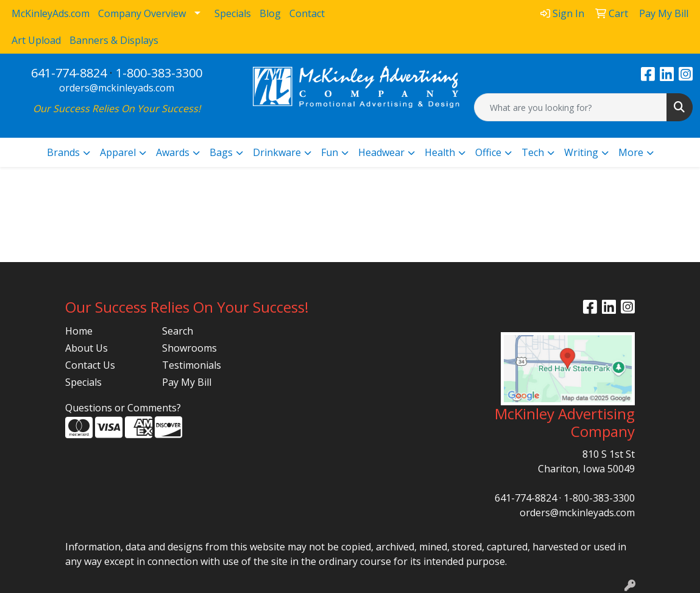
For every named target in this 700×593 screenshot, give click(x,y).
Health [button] (440, 152)
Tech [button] (533, 152)
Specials (83, 382)
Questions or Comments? (123, 408)
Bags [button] (221, 152)
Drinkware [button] (277, 152)
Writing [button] (581, 152)
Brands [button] (63, 152)
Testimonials (192, 365)
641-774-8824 (69, 73)
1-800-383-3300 (159, 73)
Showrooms (189, 348)
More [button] (631, 152)
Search (178, 331)
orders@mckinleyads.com (117, 88)
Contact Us (90, 365)
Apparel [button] (118, 152)
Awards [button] (173, 152)
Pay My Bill (187, 382)
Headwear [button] (381, 152)
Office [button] (488, 152)
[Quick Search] (571, 107)
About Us (87, 348)
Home (79, 331)
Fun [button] (330, 152)
